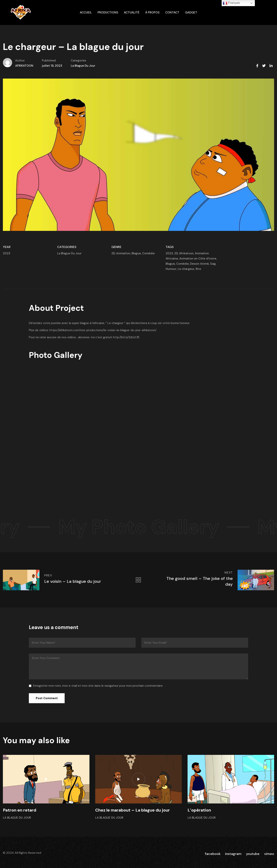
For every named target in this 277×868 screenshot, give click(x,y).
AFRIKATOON (24, 66)
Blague (136, 253)
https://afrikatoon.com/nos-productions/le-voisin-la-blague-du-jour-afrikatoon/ (103, 330)
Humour (171, 269)
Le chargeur (186, 269)
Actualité (132, 12)
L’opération (199, 810)
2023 (7, 253)
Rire (198, 269)
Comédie (148, 253)
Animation (123, 253)
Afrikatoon (186, 253)
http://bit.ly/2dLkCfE (126, 337)
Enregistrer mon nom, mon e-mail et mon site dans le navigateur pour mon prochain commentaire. (98, 686)
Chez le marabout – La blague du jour (133, 810)
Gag (213, 264)
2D (113, 253)
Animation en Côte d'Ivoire (198, 259)
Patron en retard (20, 810)
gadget (191, 12)
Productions (108, 12)
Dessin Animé (199, 264)
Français (231, 3)
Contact (172, 12)
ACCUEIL (86, 12)
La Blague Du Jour (83, 66)
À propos (152, 12)
